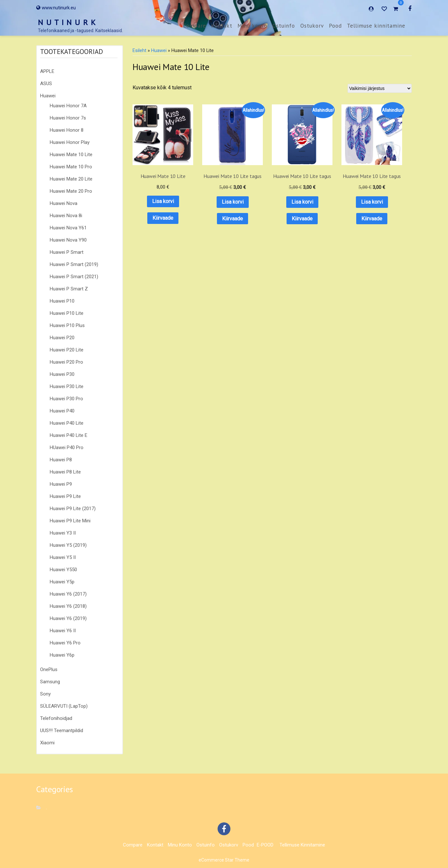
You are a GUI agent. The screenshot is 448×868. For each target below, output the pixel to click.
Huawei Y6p (62, 655)
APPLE (47, 71)
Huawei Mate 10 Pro (71, 167)
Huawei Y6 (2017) (68, 594)
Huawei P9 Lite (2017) (73, 509)
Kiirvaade (156, 204)
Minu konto (252, 26)
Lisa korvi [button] (156, 188)
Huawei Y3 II (63, 533)
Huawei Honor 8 (67, 130)
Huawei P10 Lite (67, 313)
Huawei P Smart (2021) (74, 277)
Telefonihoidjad (56, 718)
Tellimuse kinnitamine (376, 26)
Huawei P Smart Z (69, 289)
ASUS (46, 84)
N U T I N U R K (67, 22)
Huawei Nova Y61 (68, 228)
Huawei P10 (62, 301)
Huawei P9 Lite (65, 496)
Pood (335, 26)
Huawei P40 (62, 411)
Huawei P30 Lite (67, 386)
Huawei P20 (62, 338)
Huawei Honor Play (70, 142)
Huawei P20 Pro (66, 362)
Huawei (48, 96)
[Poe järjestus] (380, 88)
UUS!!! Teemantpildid (62, 731)
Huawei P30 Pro (66, 399)
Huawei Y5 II (63, 557)
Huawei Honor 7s (68, 118)
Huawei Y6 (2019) (68, 618)
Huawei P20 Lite (67, 350)
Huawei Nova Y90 (68, 240)
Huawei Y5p (62, 582)
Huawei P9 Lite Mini (70, 521)
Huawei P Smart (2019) (74, 264)
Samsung (50, 682)
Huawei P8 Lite (65, 472)
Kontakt (222, 26)
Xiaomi (47, 743)
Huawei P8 (61, 460)
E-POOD (265, 845)
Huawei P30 (62, 374)
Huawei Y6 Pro (65, 643)
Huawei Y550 (63, 570)
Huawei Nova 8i (66, 216)
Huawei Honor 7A (68, 106)
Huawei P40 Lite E (69, 435)
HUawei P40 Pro (67, 447)
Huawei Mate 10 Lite (71, 155)
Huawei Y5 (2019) (68, 545)
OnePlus (49, 669)
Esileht (139, 50)
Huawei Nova (64, 203)
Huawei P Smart (67, 252)
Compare (195, 26)
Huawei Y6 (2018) (68, 606)
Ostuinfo (284, 26)
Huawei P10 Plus (67, 325)
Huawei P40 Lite (67, 423)
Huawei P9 (61, 484)
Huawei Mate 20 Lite (71, 179)
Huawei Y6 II (63, 631)
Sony (45, 694)
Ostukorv (312, 26)
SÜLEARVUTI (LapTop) (64, 706)
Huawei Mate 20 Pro (71, 191)
